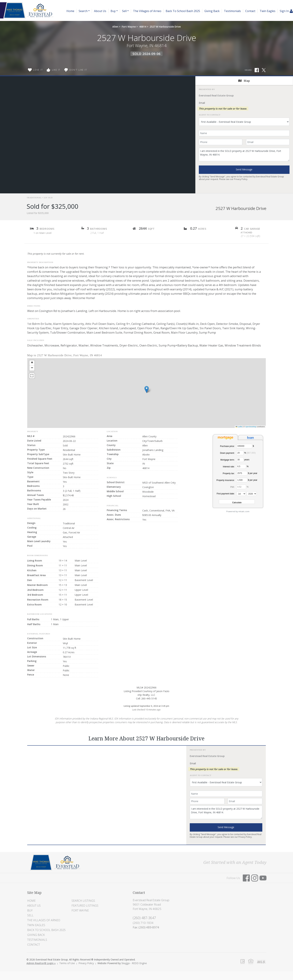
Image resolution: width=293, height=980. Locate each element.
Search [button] (83, 11)
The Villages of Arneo (147, 11)
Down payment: (227, 453)
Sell (30, 915)
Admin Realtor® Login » (41, 963)
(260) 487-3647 (144, 918)
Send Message (244, 169)
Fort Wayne (129, 27)
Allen (115, 27)
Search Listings (83, 901)
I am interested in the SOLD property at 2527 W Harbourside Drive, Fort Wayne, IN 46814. (244, 155)
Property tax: (229, 473)
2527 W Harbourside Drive (165, 27)
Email (202, 103)
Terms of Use (67, 963)
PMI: (232, 487)
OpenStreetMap (251, 427)
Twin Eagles (268, 11)
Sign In (286, 11)
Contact (250, 11)
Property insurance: (226, 480)
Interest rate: (229, 467)
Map (244, 81)
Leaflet (239, 427)
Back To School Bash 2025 (183, 11)
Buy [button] (113, 11)
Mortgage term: (228, 460)
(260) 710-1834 (143, 923)
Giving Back (212, 11)
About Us (100, 11)
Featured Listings (85, 906)
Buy (30, 910)
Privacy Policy (241, 179)
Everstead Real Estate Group (216, 95)
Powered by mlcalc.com (238, 511)
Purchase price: (227, 446)
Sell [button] (124, 11)
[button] (147, 389)
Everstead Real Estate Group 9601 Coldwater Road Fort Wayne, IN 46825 (151, 904)
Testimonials (232, 11)
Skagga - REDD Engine (134, 963)
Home (70, 11)
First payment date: (226, 494)
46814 (143, 27)
